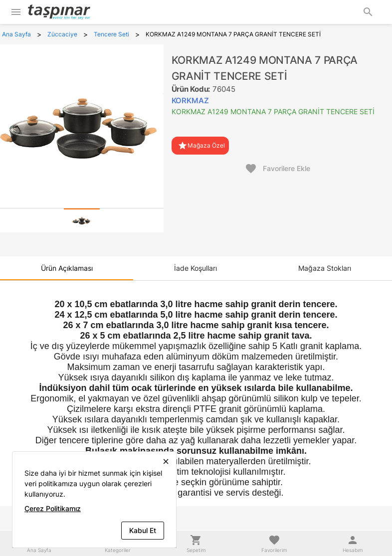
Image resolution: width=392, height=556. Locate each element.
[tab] (82, 220)
